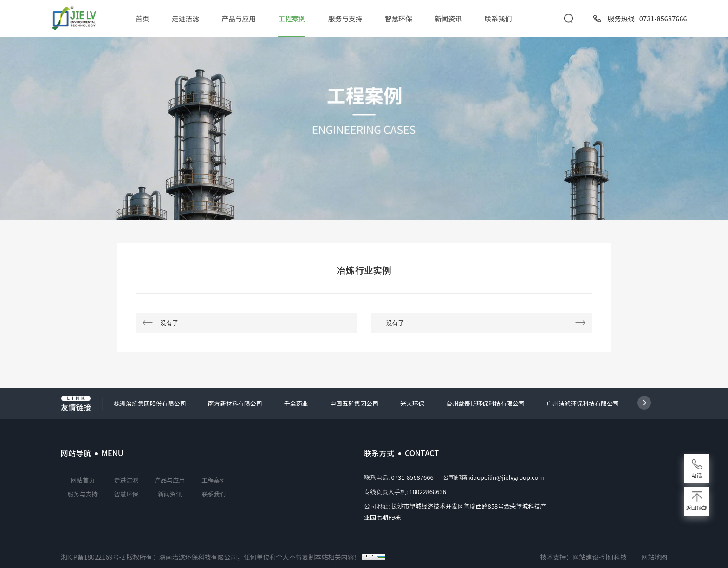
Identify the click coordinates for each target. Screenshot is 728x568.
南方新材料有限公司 (235, 403)
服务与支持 (345, 18)
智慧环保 (399, 18)
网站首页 (83, 480)
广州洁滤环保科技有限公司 (583, 403)
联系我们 (498, 18)
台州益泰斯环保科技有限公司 (485, 403)
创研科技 (614, 557)
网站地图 (654, 557)
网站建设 (585, 557)
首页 (142, 18)
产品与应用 (238, 18)
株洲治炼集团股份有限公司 (150, 403)
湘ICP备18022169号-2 (93, 557)
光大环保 (412, 403)
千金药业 (296, 403)
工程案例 (292, 18)
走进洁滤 (185, 18)
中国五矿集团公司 (354, 403)
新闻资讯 (448, 18)
